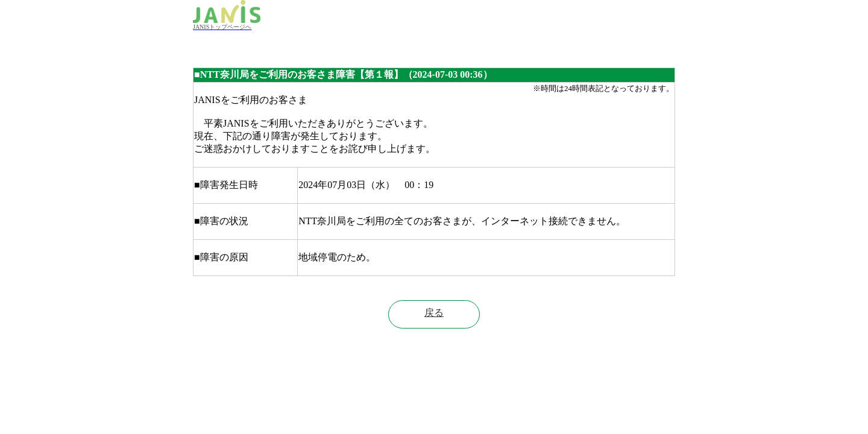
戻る (434, 313)
